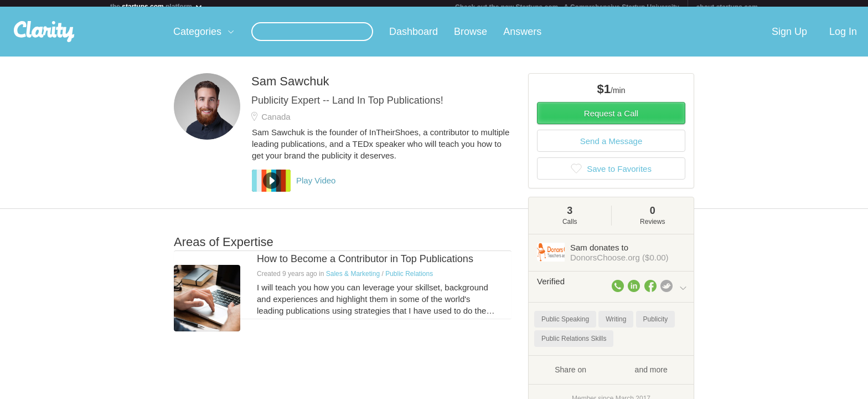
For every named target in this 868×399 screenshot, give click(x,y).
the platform (157, 6)
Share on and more (611, 376)
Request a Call (611, 120)
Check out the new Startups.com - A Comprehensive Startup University (567, 7)
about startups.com (727, 7)
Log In (843, 38)
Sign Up (789, 38)
